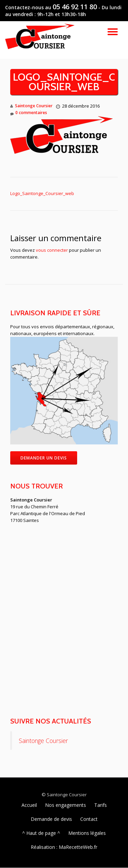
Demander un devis (44, 458)
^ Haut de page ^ (41, 833)
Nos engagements (66, 805)
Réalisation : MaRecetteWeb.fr (64, 847)
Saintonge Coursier (34, 106)
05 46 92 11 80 (75, 7)
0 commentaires (29, 113)
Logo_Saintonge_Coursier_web (42, 193)
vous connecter (52, 250)
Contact (89, 819)
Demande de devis (51, 819)
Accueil (29, 805)
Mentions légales (87, 833)
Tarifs (101, 805)
